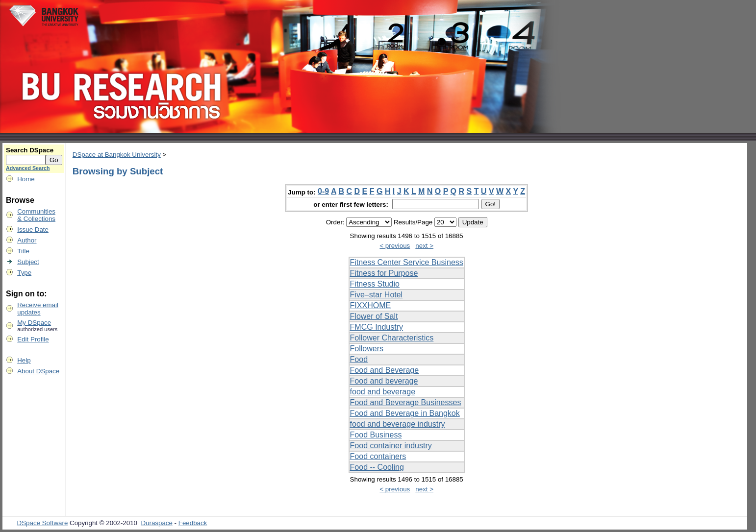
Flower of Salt (374, 316)
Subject (28, 262)
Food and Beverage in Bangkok (405, 413)
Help (24, 360)
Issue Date (33, 230)
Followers (367, 349)
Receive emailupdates (38, 309)
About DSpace (38, 371)
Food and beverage (384, 381)
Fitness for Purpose (384, 273)
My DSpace (34, 323)
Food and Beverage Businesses (406, 402)
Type (24, 273)
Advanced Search (28, 168)
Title (23, 251)
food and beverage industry (398, 424)
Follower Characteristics (392, 338)
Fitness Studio (375, 284)
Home (26, 179)
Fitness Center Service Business (407, 262)
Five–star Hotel (377, 295)
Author (27, 240)
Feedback (193, 523)
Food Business (376, 435)
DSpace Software (43, 523)
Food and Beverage (385, 370)
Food (359, 359)
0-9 (323, 191)
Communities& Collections (36, 215)
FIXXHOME (371, 305)
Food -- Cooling (377, 467)
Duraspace (156, 523)
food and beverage (383, 392)
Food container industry (391, 446)
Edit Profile (33, 339)
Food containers (378, 456)
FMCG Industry (377, 327)
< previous (395, 246)
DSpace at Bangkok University (117, 155)
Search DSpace (30, 150)
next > (424, 246)
